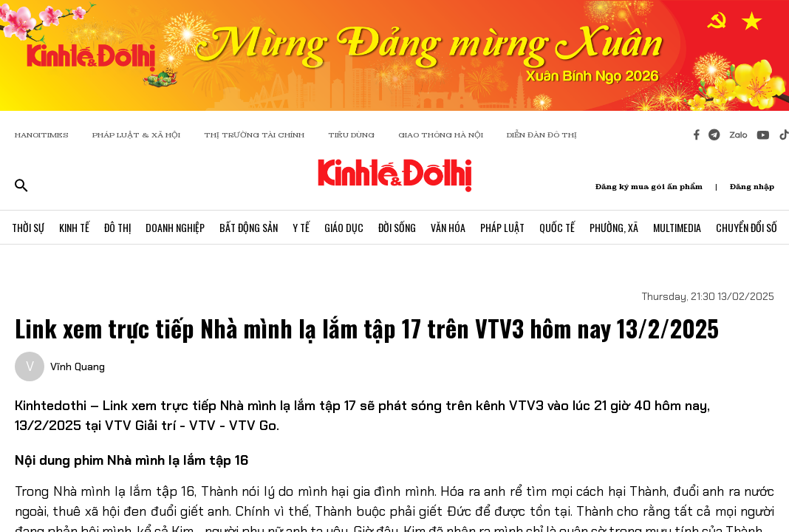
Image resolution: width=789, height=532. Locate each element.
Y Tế (301, 227)
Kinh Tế (74, 227)
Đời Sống (397, 227)
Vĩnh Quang (78, 366)
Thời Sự (28, 227)
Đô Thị (117, 227)
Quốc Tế (557, 227)
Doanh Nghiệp (175, 227)
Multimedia (677, 227)
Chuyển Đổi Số (747, 227)
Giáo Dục (344, 227)
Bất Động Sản (249, 227)
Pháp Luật (502, 227)
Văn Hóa (448, 227)
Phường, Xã (614, 227)
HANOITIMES (42, 135)
